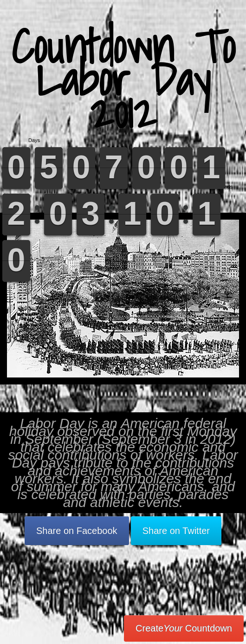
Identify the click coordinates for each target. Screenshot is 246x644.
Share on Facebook (77, 531)
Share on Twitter (176, 531)
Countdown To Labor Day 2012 (123, 79)
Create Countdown (184, 628)
